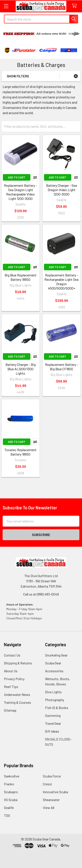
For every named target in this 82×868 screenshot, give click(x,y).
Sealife (9, 808)
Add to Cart (17, 177)
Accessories (54, 671)
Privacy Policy (14, 679)
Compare (35, 177)
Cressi (47, 784)
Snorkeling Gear (56, 655)
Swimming (53, 715)
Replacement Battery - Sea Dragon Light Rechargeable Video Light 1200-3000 (20, 192)
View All (49, 808)
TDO (7, 815)
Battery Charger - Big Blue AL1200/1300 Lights (21, 369)
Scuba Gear (53, 663)
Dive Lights (53, 692)
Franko (9, 784)
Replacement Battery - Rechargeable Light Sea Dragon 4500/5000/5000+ (61, 282)
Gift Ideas (52, 731)
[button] (76, 76)
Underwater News (17, 694)
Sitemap (10, 710)
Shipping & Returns (18, 663)
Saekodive (12, 776)
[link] (41, 857)
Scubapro (11, 792)
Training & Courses (17, 702)
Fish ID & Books (57, 708)
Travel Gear (53, 723)
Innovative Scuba (55, 792)
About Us (11, 671)
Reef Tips (11, 687)
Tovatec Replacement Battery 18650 (20, 452)
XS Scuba (11, 800)
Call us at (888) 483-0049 (41, 594)
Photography (55, 700)
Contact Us (12, 655)
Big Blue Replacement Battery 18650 (21, 277)
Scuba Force (52, 776)
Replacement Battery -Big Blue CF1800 (62, 367)
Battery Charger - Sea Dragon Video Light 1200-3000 (62, 190)
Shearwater (51, 800)
